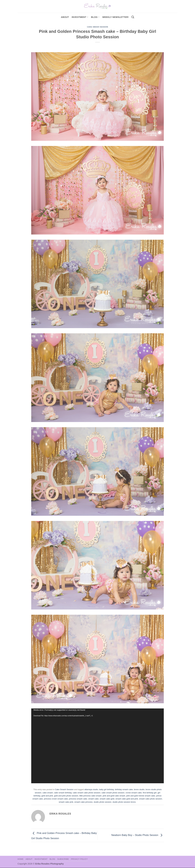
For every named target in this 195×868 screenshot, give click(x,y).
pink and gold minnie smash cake (141, 796)
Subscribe (63, 859)
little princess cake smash (90, 796)
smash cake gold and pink (127, 799)
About (65, 17)
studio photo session (103, 802)
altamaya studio (91, 789)
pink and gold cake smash (114, 796)
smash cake (93, 799)
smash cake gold (107, 799)
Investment (41, 859)
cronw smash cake (134, 793)
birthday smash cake (124, 789)
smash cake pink (66, 802)
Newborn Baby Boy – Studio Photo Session (138, 835)
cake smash (48, 793)
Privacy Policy (79, 859)
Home (20, 859)
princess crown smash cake (56, 799)
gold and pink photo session (66, 796)
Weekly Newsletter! (116, 17)
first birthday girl (150, 793)
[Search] (133, 17)
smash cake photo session (151, 799)
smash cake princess (83, 802)
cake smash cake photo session (87, 793)
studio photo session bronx (124, 802)
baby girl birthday (107, 789)
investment (80, 17)
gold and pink (47, 796)
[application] (97, 746)
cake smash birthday (63, 793)
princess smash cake (78, 799)
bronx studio (139, 789)
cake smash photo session (113, 793)
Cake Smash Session (97, 27)
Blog (95, 17)
